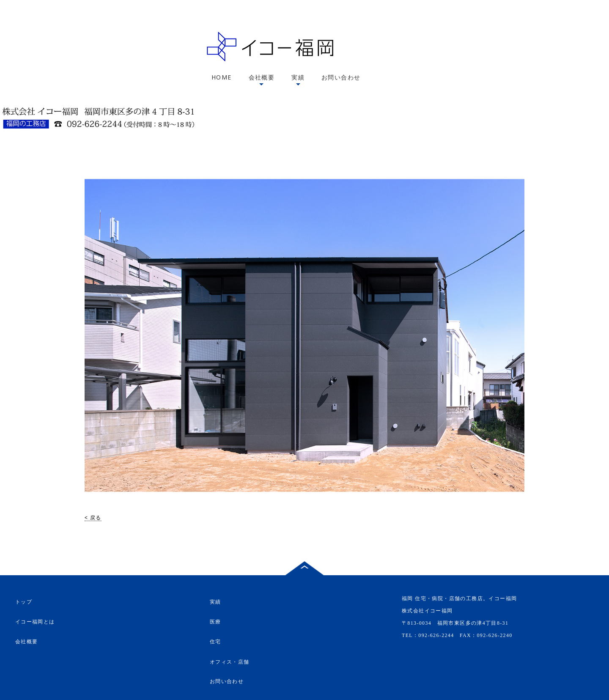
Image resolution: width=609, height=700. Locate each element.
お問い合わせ (341, 77)
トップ (24, 602)
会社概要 (262, 77)
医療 (215, 622)
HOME (222, 77)
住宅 (215, 642)
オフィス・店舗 (230, 662)
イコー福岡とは (35, 622)
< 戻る (93, 518)
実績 (298, 77)
